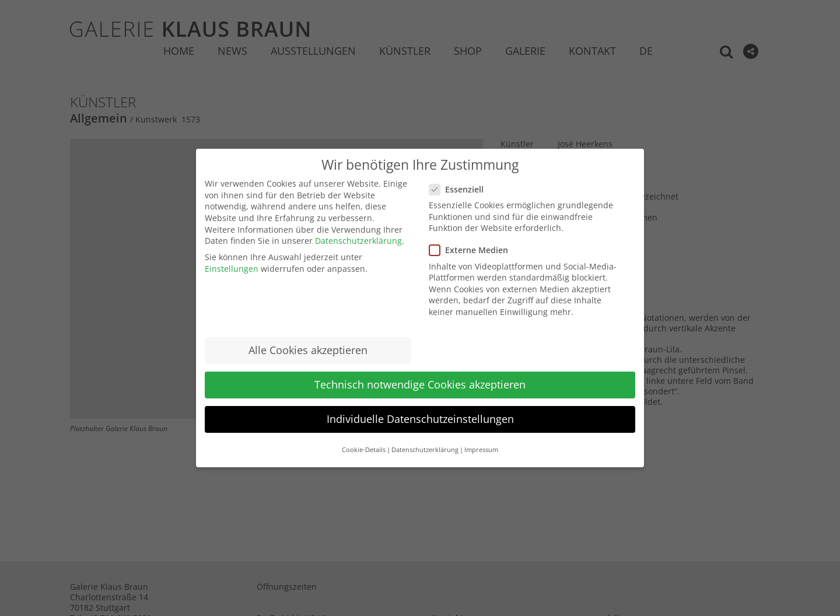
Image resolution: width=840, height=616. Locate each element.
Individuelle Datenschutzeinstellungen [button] (420, 419)
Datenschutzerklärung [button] (425, 450)
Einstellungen (232, 269)
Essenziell (461, 189)
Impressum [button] (481, 450)
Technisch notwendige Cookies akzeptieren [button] (420, 384)
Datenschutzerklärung (358, 241)
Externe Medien (473, 250)
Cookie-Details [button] (364, 450)
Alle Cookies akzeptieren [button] (308, 350)
